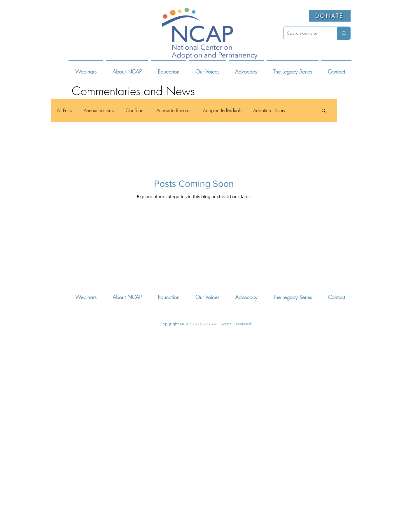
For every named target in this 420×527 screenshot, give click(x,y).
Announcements (99, 110)
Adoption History (269, 110)
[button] (127, 69)
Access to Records (174, 110)
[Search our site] (306, 33)
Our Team (135, 110)
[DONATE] (330, 16)
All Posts (64, 110)
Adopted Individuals (222, 110)
